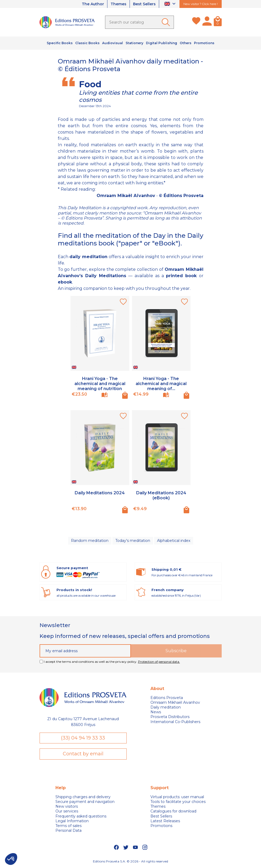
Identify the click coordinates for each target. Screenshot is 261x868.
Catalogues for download (173, 811)
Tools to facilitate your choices (178, 802)
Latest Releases (165, 821)
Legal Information (72, 821)
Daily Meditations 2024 (100, 493)
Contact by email (83, 754)
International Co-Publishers (175, 722)
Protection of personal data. (159, 662)
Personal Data (68, 830)
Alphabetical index (174, 541)
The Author (93, 4)
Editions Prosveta (167, 698)
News (156, 712)
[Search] (139, 22)
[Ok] (167, 22)
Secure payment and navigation (85, 802)
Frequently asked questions (81, 816)
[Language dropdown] (171, 4)
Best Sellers (144, 4)
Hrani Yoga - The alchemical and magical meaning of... (161, 384)
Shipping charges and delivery (83, 797)
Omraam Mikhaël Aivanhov (175, 702)
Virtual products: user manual (177, 797)
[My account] (207, 22)
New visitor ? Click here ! (201, 4)
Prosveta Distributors (170, 717)
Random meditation (90, 541)
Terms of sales (68, 826)
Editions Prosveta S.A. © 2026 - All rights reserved (130, 861)
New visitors (67, 806)
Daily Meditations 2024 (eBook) (161, 495)
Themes (118, 4)
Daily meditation (166, 707)
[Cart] (218, 22)
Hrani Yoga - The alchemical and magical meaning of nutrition (100, 384)
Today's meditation (133, 541)
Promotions (161, 826)
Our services (67, 811)
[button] (11, 859)
